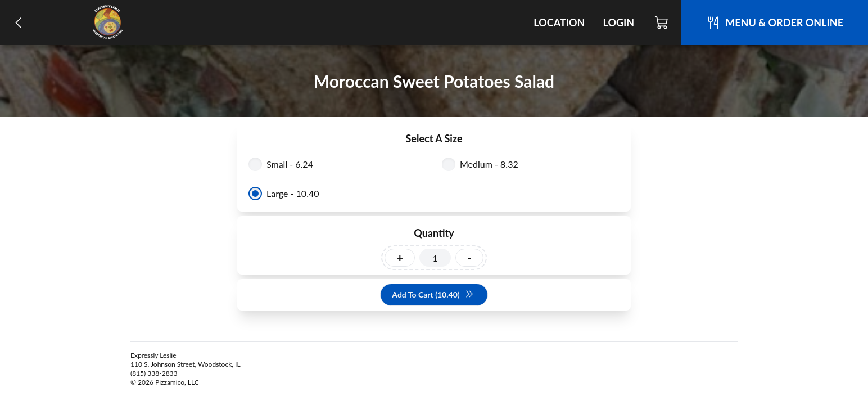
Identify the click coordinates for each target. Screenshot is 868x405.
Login (618, 22)
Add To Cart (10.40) (433, 295)
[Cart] (662, 22)
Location (559, 22)
